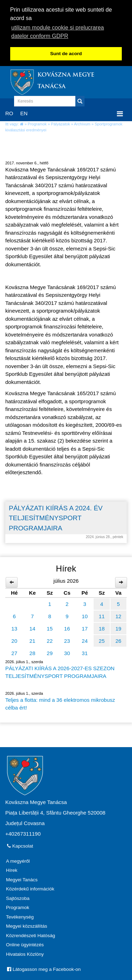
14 (33, 627)
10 (85, 615)
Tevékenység (20, 916)
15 (50, 627)
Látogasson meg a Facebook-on (44, 968)
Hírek (12, 869)
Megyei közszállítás (27, 925)
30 (67, 652)
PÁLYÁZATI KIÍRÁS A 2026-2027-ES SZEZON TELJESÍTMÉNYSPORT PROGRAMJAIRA (60, 671)
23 (67, 639)
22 (50, 639)
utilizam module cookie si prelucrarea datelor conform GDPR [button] (58, 32)
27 (14, 652)
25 (102, 639)
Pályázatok (61, 123)
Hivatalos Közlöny (25, 953)
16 (67, 627)
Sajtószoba (18, 897)
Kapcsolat (20, 845)
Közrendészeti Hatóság (31, 934)
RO (9, 112)
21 (33, 639)
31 (85, 652)
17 (85, 627)
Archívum (82, 123)
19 (118, 627)
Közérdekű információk (30, 888)
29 (50, 652)
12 (118, 615)
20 (14, 639)
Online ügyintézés (25, 944)
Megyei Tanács (22, 878)
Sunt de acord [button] (66, 54)
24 (85, 639)
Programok (37, 123)
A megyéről (18, 860)
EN (24, 112)
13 (14, 627)
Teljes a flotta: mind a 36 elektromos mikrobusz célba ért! (60, 703)
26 (118, 639)
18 (102, 627)
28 (33, 652)
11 (102, 615)
